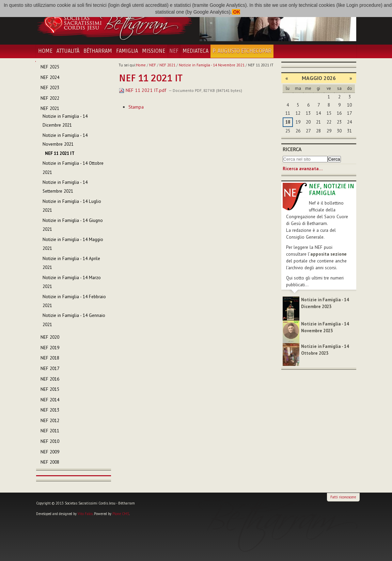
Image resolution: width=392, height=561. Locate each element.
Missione (154, 51)
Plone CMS (121, 514)
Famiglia (127, 51)
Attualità (68, 51)
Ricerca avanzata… (303, 169)
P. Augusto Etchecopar (242, 51)
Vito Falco (85, 514)
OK (236, 12)
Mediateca (195, 51)
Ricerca (292, 149)
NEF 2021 (167, 65)
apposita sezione (328, 254)
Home (45, 51)
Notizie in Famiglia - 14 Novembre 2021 (212, 65)
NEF (174, 51)
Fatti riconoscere (343, 497)
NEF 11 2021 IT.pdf (143, 90)
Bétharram (98, 51)
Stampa (136, 107)
